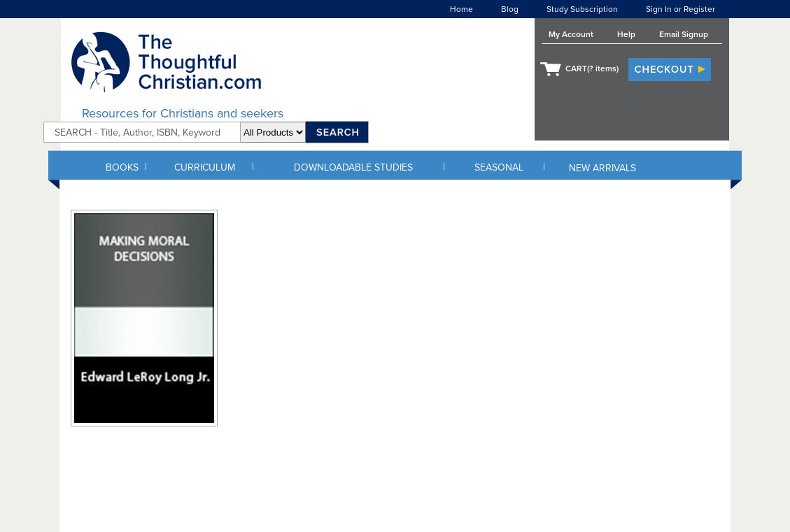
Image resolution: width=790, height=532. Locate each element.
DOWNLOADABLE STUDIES (353, 167)
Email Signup (684, 34)
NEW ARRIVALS (602, 168)
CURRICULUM (205, 167)
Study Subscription (582, 9)
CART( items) (592, 69)
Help (626, 34)
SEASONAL (499, 167)
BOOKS (122, 167)
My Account (571, 34)
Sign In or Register (680, 9)
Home (461, 9)
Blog (510, 9)
